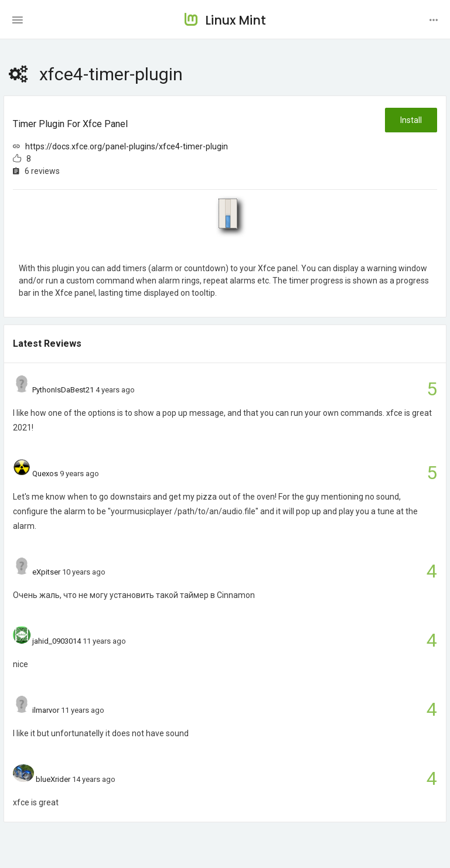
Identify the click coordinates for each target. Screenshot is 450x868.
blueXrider (53, 779)
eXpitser (46, 572)
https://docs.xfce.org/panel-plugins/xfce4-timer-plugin (127, 146)
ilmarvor (46, 710)
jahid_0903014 (57, 641)
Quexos (45, 474)
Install (411, 120)
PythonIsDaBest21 (63, 390)
